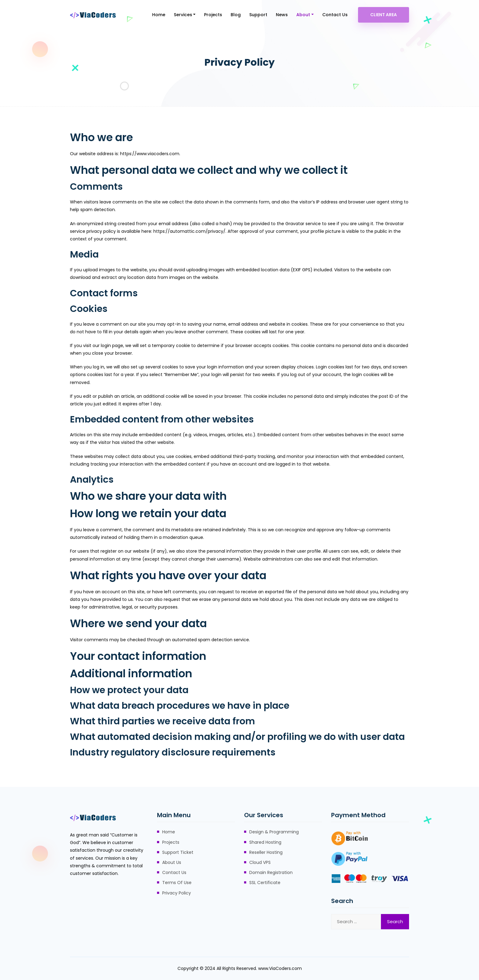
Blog (236, 15)
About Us (172, 862)
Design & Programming (274, 832)
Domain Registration (271, 872)
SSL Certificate (265, 883)
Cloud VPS (260, 862)
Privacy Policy (177, 893)
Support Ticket (178, 852)
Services (183, 15)
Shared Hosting (265, 842)
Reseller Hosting (266, 852)
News (282, 15)
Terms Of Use (177, 883)
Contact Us (335, 15)
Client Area (384, 15)
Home (159, 15)
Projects (213, 15)
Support (258, 15)
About (303, 15)
